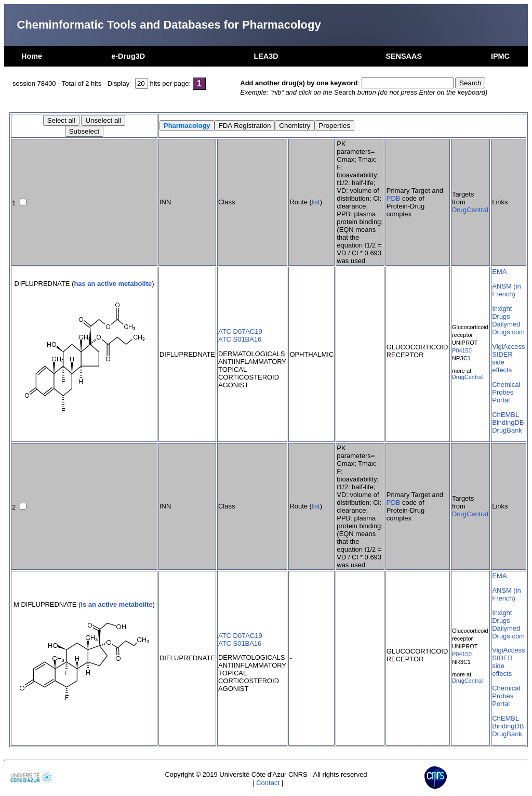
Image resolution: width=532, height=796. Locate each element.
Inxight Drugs (502, 312)
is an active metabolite (116, 604)
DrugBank (507, 430)
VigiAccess (508, 347)
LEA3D (266, 56)
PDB (394, 198)
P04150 (462, 350)
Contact (268, 783)
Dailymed (506, 324)
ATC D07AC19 (240, 331)
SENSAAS (404, 56)
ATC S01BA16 (240, 339)
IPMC (500, 56)
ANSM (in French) (506, 290)
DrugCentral (470, 210)
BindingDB (508, 422)
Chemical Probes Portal (506, 392)
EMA (499, 272)
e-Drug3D (128, 56)
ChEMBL (506, 415)
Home (32, 56)
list (316, 202)
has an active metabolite (113, 284)
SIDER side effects (502, 362)
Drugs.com (508, 332)
